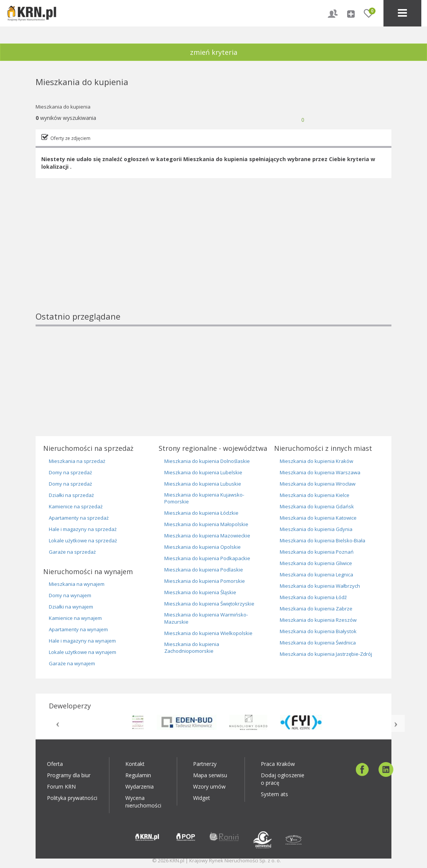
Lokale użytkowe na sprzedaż (83, 540)
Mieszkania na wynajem (77, 584)
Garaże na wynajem (72, 663)
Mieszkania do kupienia (63, 107)
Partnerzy (205, 764)
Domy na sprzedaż (70, 472)
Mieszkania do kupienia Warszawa (320, 472)
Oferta (55, 764)
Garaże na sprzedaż (72, 552)
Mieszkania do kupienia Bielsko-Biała (323, 540)
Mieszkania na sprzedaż (77, 461)
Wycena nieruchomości (143, 802)
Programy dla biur (69, 775)
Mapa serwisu (210, 775)
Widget (202, 798)
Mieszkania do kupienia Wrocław (318, 484)
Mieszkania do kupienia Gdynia (316, 529)
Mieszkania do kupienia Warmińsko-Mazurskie (206, 618)
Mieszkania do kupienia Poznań (317, 552)
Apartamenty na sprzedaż (79, 518)
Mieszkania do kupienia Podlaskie (204, 570)
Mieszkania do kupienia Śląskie (200, 592)
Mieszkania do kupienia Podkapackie (207, 558)
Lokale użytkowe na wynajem (83, 652)
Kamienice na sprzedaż (76, 506)
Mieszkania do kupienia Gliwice (316, 563)
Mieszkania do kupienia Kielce (315, 495)
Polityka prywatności (72, 798)
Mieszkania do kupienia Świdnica (318, 643)
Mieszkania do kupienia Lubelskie (203, 472)
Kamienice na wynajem (75, 618)
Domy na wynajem (70, 595)
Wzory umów (209, 786)
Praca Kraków (278, 764)
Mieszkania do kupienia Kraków (316, 461)
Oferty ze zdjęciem (70, 138)
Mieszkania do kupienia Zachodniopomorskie (192, 648)
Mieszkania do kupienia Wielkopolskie (208, 633)
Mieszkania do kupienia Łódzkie (201, 513)
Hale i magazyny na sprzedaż (83, 529)
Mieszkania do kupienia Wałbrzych (320, 586)
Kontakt (135, 764)
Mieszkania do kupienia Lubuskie (203, 484)
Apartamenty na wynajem (78, 629)
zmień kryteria (214, 52)
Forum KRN (61, 786)
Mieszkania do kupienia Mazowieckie (207, 536)
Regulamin (138, 775)
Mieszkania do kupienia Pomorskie (205, 581)
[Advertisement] (213, 258)
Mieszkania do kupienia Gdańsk (317, 506)
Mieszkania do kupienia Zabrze (316, 609)
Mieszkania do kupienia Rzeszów (318, 620)
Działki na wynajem (71, 607)
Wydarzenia (139, 786)
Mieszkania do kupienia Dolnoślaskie (207, 461)
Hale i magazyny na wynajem (82, 641)
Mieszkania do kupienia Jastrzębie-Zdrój (326, 654)
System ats (274, 794)
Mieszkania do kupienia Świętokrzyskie (209, 604)
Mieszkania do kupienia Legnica (316, 575)
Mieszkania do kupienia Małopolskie (206, 524)
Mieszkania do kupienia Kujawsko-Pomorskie (204, 498)
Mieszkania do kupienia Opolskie (203, 547)
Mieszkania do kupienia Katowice (318, 518)
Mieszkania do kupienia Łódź (313, 597)
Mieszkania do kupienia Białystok (318, 631)
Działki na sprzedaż (71, 495)
